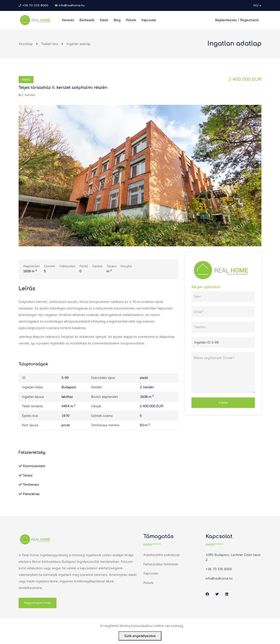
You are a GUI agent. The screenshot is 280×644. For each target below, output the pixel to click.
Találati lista (50, 44)
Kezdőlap (26, 44)
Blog (117, 20)
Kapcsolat (149, 20)
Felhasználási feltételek (161, 564)
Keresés (68, 20)
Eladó (104, 20)
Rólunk (131, 20)
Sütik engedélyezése (140, 636)
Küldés (223, 403)
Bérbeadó (87, 20)
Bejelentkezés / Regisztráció (237, 20)
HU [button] (256, 5)
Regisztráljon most (38, 603)
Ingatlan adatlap (79, 44)
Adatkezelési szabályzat (162, 555)
